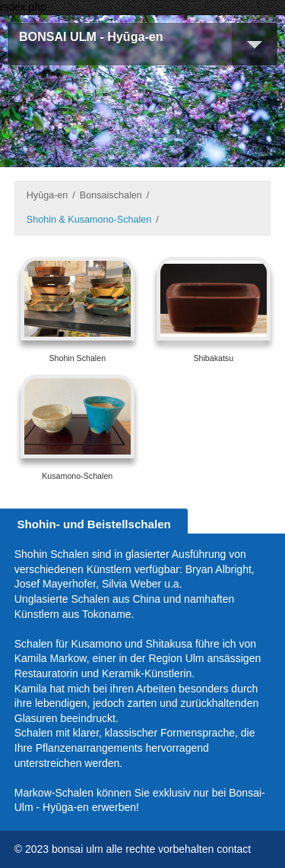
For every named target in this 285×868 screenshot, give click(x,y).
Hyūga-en (47, 195)
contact (234, 849)
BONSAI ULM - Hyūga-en (91, 37)
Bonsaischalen (111, 195)
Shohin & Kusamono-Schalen (89, 220)
